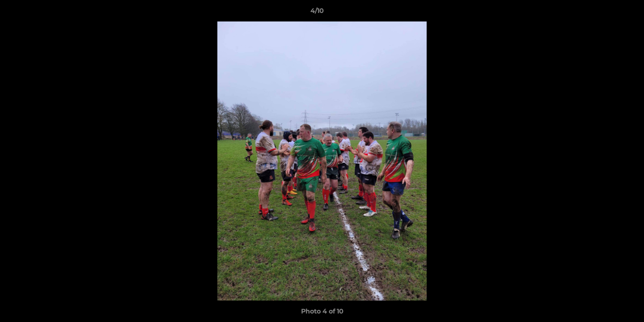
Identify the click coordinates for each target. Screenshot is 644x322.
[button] (606, 13)
